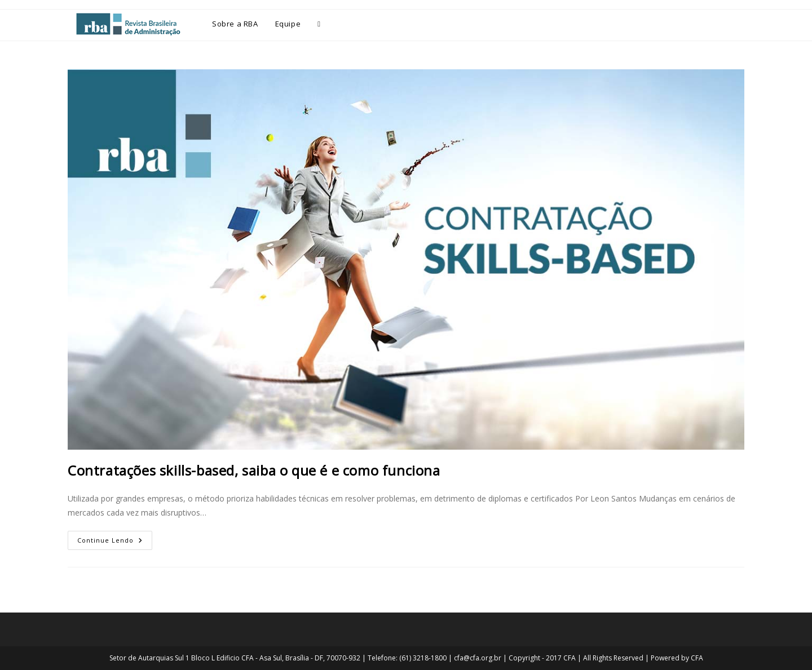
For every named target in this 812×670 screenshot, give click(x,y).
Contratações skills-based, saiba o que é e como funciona (254, 470)
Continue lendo (115, 538)
